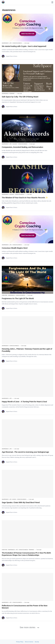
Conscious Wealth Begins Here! (15, 248)
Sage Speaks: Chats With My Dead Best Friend (21, 502)
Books (14, 499)
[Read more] (27, 28)
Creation (5, 295)
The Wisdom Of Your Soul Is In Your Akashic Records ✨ (25, 198)
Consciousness (17, 43)
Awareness (5, 43)
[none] (52, 2)
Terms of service (29, 642)
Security (37, 642)
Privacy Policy (20, 642)
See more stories (27, 627)
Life (11, 43)
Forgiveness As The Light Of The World (18, 298)
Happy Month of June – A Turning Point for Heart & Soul (24, 402)
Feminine (12, 94)
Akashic (15, 144)
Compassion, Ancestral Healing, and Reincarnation (22, 147)
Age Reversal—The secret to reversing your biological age (25, 452)
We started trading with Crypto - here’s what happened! (24, 46)
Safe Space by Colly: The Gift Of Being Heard (20, 97)
